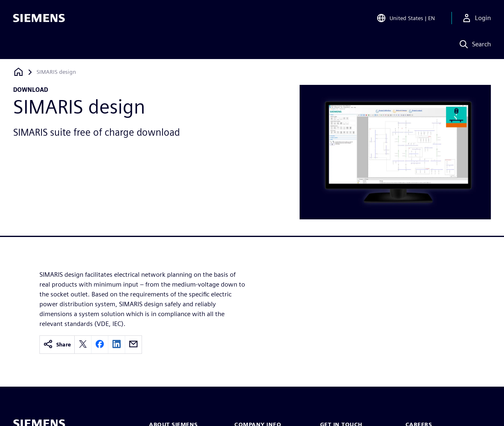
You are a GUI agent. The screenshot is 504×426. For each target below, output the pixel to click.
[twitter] (83, 345)
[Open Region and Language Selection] (406, 18)
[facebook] (100, 345)
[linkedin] (117, 345)
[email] (133, 345)
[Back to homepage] (18, 72)
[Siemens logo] (39, 18)
